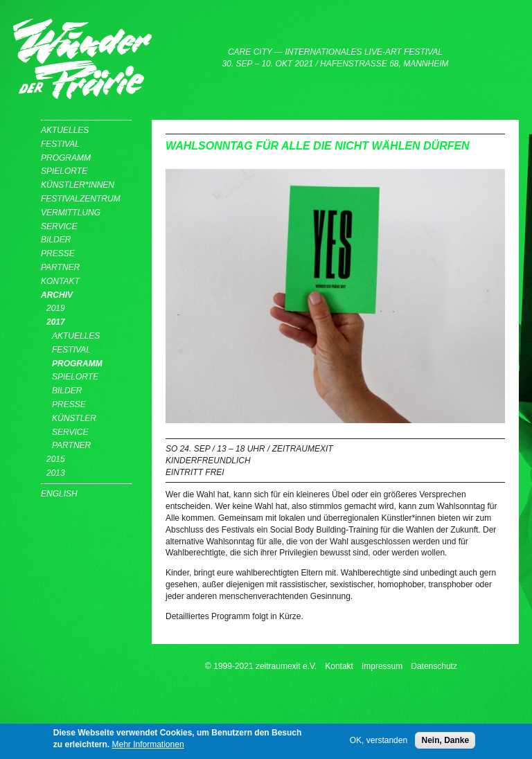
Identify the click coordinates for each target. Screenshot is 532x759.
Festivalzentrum (81, 199)
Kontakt (60, 281)
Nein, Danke (445, 743)
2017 (56, 322)
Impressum (382, 666)
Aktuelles (65, 130)
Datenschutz (434, 666)
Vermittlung (71, 213)
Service (59, 226)
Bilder (56, 240)
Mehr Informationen (148, 747)
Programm (66, 158)
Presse (58, 253)
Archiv (57, 295)
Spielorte (64, 171)
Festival (60, 144)
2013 (56, 473)
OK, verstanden (379, 743)
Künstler (74, 418)
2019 (56, 308)
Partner (60, 267)
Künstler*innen (78, 185)
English (59, 494)
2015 (56, 459)
